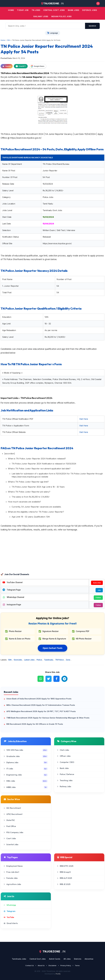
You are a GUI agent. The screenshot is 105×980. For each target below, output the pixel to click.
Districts (78, 959)
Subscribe (97, 583)
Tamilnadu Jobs (19, 959)
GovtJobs (18, 660)
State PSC (9, 820)
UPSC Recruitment (13, 814)
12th (10, 660)
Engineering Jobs (26, 775)
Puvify (58, 974)
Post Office (10, 826)
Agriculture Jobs (12, 884)
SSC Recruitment (12, 808)
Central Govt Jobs (38, 959)
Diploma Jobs (26, 762)
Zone (68, 660)
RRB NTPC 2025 (65, 866)
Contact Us (30, 965)
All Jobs (67, 959)
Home (11, 10)
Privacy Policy (66, 965)
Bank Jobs (63, 768)
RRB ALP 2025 (65, 878)
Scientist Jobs (11, 844)
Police (40, 660)
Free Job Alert (11, 872)
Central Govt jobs (54, 10)
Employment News (13, 866)
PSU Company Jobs (13, 832)
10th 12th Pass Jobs (26, 750)
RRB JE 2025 (64, 884)
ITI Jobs (26, 769)
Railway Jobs (41, 16)
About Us (41, 965)
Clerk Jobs (63, 750)
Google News (38, 66)
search (92, 26)
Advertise (89, 959)
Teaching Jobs (65, 780)
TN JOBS (36, 10)
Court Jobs (10, 838)
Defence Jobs (90, 10)
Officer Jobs (64, 756)
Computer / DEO (66, 762)
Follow (98, 598)
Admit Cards (55, 959)
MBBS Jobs (26, 787)
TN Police (60, 660)
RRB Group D (64, 872)
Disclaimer (52, 965)
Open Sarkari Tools (52, 648)
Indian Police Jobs (62, 16)
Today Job (23, 10)
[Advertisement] (52, 553)
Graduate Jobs (26, 756)
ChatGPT (21, 66)
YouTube (9, 917)
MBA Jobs (26, 781)
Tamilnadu (49, 660)
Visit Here (84, 419)
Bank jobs (74, 10)
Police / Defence (66, 774)
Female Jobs (11, 878)
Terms (77, 965)
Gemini (7, 66)
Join (99, 590)
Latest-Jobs (30, 660)
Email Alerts (11, 923)
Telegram (10, 911)
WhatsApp (10, 905)
